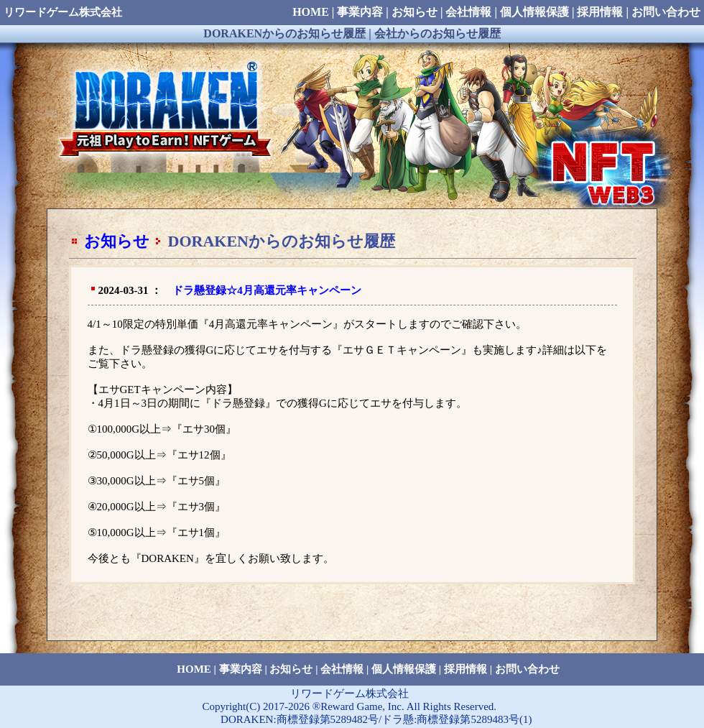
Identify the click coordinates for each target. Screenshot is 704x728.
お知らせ (117, 241)
